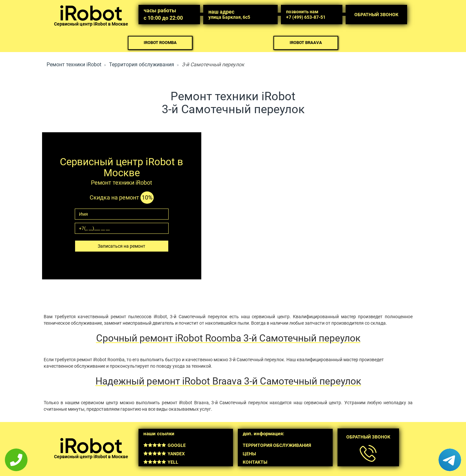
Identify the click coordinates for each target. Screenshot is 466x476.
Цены (249, 454)
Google (165, 445)
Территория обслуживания (142, 65)
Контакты (255, 462)
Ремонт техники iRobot (74, 65)
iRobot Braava (306, 43)
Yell (161, 462)
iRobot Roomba (160, 43)
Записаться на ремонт (122, 246)
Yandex (164, 454)
